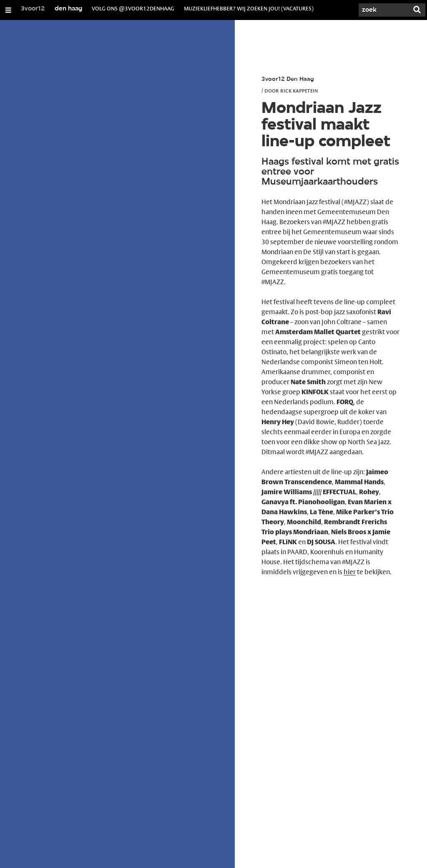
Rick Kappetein (299, 90)
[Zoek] (384, 10)
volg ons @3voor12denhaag (133, 8)
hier (350, 572)
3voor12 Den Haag (288, 79)
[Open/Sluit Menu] (8, 10)
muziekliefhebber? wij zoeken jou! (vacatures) (249, 8)
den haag (68, 9)
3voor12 (33, 9)
